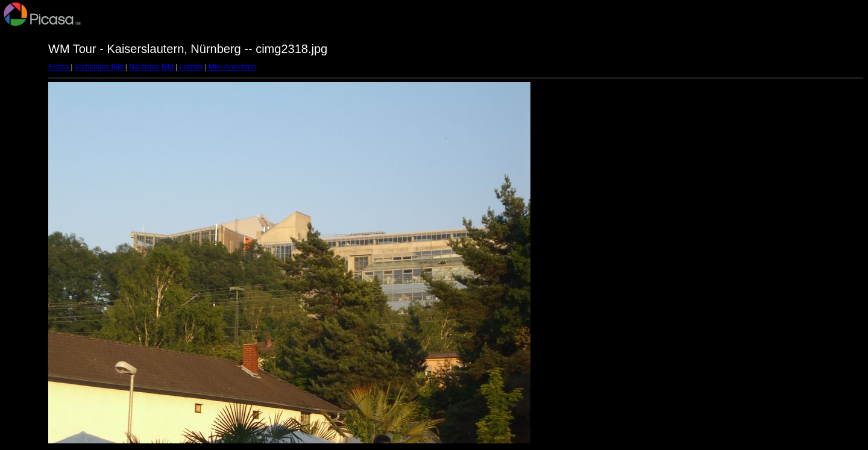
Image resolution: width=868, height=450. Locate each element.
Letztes (191, 67)
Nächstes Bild (151, 67)
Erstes (58, 67)
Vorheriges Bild (99, 67)
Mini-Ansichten (232, 67)
